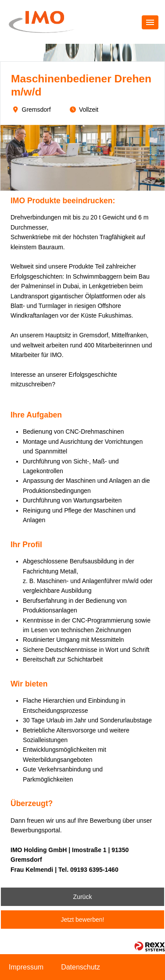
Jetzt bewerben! (83, 920)
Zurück (83, 897)
